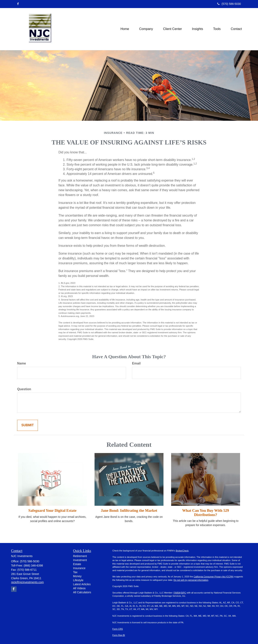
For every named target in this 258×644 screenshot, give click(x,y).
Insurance (79, 568)
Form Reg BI (119, 635)
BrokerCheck (182, 551)
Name (22, 363)
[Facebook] (18, 4)
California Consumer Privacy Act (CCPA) (214, 577)
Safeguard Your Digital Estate (52, 510)
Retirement (80, 556)
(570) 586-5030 (229, 4)
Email (136, 363)
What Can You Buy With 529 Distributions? (206, 513)
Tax (75, 572)
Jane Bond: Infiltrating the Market (129, 510)
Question (24, 389)
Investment (80, 560)
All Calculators (82, 592)
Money (77, 576)
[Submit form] (28, 425)
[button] (146, 29)
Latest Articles (82, 584)
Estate (77, 564)
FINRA (177, 593)
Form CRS (118, 629)
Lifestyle (78, 580)
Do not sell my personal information (191, 580)
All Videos (79, 588)
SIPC (183, 593)
